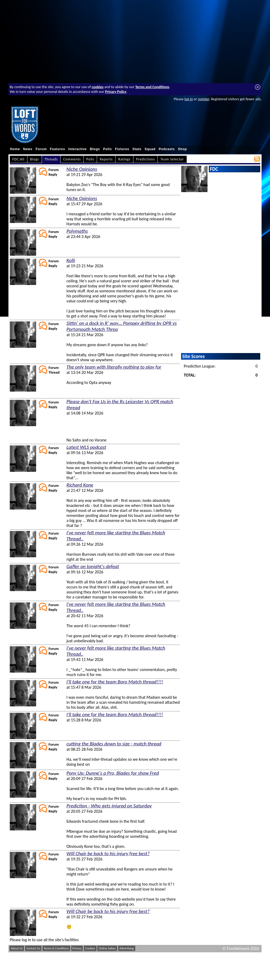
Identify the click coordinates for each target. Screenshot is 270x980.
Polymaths (77, 231)
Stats (137, 149)
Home (15, 149)
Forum (41, 149)
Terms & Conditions (56, 948)
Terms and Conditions (152, 87)
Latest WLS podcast (86, 447)
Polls (107, 149)
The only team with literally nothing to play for (114, 367)
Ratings (124, 159)
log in (189, 99)
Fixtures (122, 149)
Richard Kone (80, 485)
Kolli (71, 260)
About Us (17, 948)
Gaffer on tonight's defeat (93, 566)
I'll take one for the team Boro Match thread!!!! (115, 682)
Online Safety (107, 948)
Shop (182, 149)
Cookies (90, 948)
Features (57, 149)
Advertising (127, 948)
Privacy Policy (116, 92)
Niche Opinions (82, 169)
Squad (150, 149)
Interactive (78, 149)
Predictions (145, 159)
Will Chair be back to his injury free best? (108, 853)
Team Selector (172, 159)
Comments (72, 159)
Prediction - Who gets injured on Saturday (109, 806)
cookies (98, 87)
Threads (51, 159)
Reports (106, 159)
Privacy (77, 948)
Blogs (95, 149)
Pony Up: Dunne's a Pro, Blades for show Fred (113, 773)
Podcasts (167, 149)
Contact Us (33, 948)
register (203, 99)
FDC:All (18, 159)
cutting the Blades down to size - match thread (114, 744)
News (28, 149)
